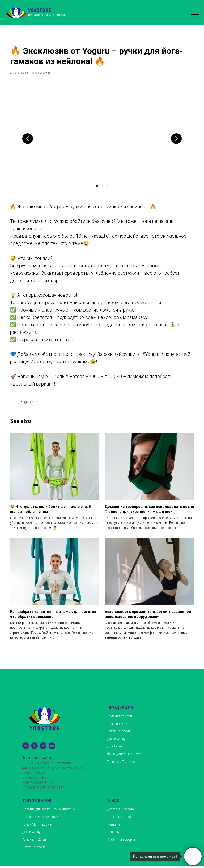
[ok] (34, 748)
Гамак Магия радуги (37, 827)
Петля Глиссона (34, 849)
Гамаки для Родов (120, 726)
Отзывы (113, 834)
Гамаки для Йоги (120, 719)
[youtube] (52, 748)
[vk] (26, 748)
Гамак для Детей (34, 842)
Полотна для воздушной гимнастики (49, 812)
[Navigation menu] (195, 12)
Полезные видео (119, 819)
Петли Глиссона (119, 734)
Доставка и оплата (121, 812)
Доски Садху (116, 741)
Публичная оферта (121, 842)
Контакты (114, 827)
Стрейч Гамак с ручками (40, 819)
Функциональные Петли (125, 756)
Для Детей (115, 749)
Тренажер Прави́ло (121, 764)
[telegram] (43, 748)
